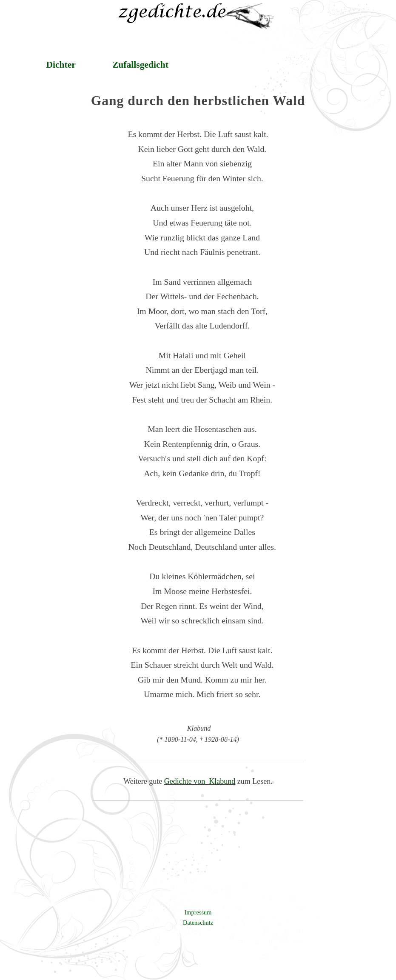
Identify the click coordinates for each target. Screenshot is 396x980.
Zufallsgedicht (140, 65)
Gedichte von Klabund (200, 781)
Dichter (61, 65)
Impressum (198, 912)
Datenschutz (198, 923)
